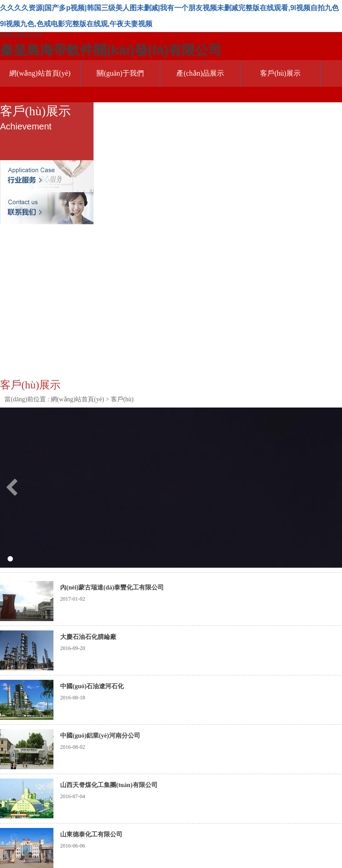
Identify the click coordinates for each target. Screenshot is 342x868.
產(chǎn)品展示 (200, 73)
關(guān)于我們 (120, 73)
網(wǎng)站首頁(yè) (40, 73)
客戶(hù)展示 (280, 73)
